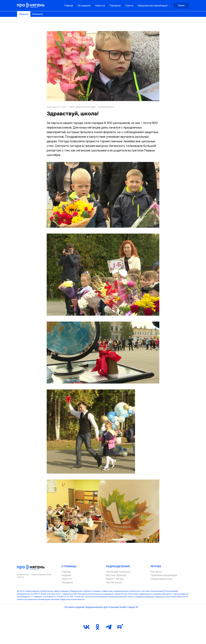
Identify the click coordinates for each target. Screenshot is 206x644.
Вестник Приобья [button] (116, 575)
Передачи (115, 6)
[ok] (98, 627)
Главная (69, 6)
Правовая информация (164, 575)
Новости (100, 6)
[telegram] (108, 627)
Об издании (84, 6)
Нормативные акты (161, 579)
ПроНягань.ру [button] (114, 582)
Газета (129, 6)
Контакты (156, 572)
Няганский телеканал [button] (118, 572)
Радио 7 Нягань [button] (115, 579)
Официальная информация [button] (153, 6)
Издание (66, 575)
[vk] (87, 627)
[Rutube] (119, 627)
